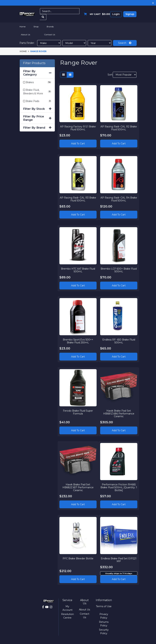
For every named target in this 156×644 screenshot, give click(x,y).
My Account (67, 608)
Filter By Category (37, 73)
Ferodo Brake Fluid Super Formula (78, 412)
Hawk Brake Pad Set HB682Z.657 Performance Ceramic (78, 487)
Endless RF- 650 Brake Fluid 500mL (119, 341)
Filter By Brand (37, 128)
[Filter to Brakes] (37, 82)
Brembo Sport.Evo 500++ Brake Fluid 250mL (78, 341)
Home (22, 27)
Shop (36, 27)
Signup (130, 14)
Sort (110, 75)
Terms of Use (104, 606)
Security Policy (104, 632)
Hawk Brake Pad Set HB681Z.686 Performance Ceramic (119, 413)
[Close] (153, 3)
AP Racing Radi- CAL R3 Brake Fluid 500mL (78, 199)
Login (116, 14)
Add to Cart (78, 144)
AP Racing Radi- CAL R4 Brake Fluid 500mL (119, 199)
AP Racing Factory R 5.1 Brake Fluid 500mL (78, 128)
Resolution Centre (67, 616)
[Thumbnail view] (63, 75)
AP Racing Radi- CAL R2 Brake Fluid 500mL (119, 128)
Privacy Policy (104, 616)
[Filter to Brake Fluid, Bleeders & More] (37, 92)
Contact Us (50, 35)
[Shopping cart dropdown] (96, 14)
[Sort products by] (125, 75)
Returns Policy (104, 624)
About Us (25, 35)
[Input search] (60, 11)
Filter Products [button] (34, 63)
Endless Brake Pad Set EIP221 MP (119, 560)
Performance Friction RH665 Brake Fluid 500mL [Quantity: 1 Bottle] (119, 487)
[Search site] (43, 17)
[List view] (70, 75)
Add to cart (119, 579)
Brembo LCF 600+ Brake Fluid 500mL (119, 270)
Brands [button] (50, 27)
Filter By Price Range (37, 118)
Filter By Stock (37, 109)
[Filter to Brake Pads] (37, 101)
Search (125, 43)
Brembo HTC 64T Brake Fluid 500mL (78, 270)
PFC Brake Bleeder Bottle (78, 558)
